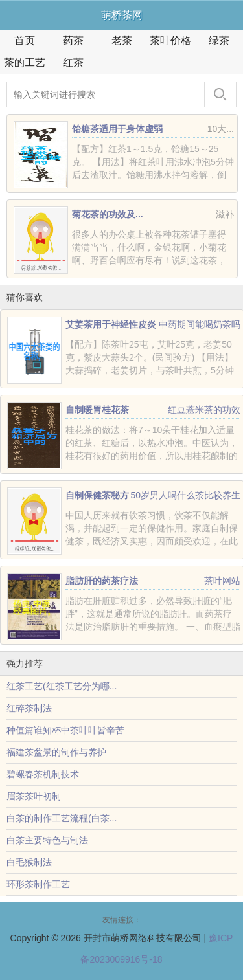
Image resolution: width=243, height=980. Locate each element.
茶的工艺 (25, 62)
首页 (25, 40)
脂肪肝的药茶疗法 (102, 581)
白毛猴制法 (29, 862)
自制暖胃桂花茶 (97, 410)
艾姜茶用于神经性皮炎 (111, 324)
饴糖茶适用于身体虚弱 (117, 129)
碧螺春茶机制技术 (43, 774)
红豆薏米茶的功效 (204, 410)
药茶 (73, 40)
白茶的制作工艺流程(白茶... (62, 818)
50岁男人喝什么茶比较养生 (185, 495)
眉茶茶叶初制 (34, 796)
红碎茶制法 (29, 708)
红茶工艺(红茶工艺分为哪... (62, 686)
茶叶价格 (170, 40)
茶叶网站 (222, 581)
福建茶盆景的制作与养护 (56, 752)
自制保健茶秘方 (97, 495)
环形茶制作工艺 (38, 884)
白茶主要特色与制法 (47, 840)
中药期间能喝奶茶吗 (200, 324)
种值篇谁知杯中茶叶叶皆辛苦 (65, 730)
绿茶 (219, 40)
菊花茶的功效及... (108, 214)
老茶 (122, 40)
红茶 (73, 62)
